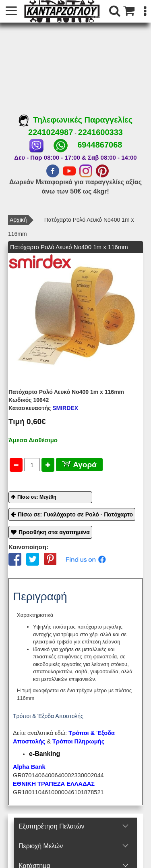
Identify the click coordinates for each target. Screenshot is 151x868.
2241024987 (51, 132)
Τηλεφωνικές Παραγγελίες (75, 120)
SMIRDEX (43, 408)
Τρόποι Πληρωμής (78, 741)
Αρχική (18, 220)
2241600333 (100, 132)
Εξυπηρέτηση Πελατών (51, 826)
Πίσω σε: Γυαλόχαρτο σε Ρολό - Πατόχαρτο (75, 514)
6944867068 (100, 145)
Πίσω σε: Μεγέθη (37, 497)
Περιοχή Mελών (41, 846)
